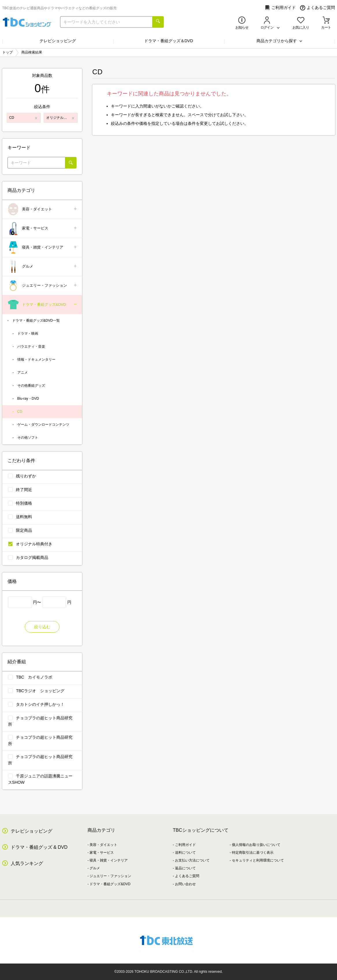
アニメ (23, 373)
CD (20, 412)
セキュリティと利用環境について (258, 860)
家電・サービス (43, 228)
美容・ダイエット (43, 209)
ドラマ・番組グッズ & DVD (39, 847)
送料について (185, 853)
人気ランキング (27, 863)
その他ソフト (28, 438)
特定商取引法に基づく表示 (253, 853)
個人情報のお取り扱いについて (256, 845)
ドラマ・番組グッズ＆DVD (169, 41)
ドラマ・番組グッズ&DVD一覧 (36, 321)
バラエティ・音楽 (31, 347)
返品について (185, 868)
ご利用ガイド (280, 8)
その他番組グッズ (31, 386)
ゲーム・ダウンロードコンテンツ (43, 425)
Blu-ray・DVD (28, 399)
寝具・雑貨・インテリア (43, 248)
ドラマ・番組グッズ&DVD (43, 305)
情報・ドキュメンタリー (36, 360)
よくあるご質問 (318, 8)
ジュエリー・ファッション (43, 286)
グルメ (43, 267)
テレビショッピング (58, 41)
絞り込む (42, 627)
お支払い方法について (192, 860)
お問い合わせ (185, 884)
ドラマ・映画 (28, 334)
